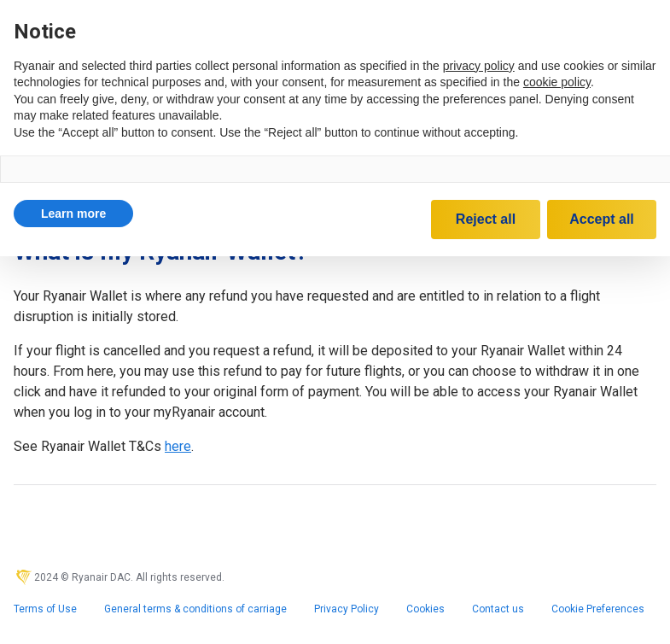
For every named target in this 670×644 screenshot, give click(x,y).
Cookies (425, 609)
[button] (73, 214)
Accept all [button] (602, 219)
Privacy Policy (347, 609)
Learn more (73, 214)
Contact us (498, 609)
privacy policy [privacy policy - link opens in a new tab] (479, 66)
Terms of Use (45, 609)
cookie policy (557, 82)
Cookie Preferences (598, 609)
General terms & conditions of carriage (195, 609)
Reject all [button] (486, 219)
